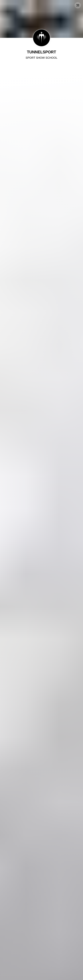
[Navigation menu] (78, 5)
